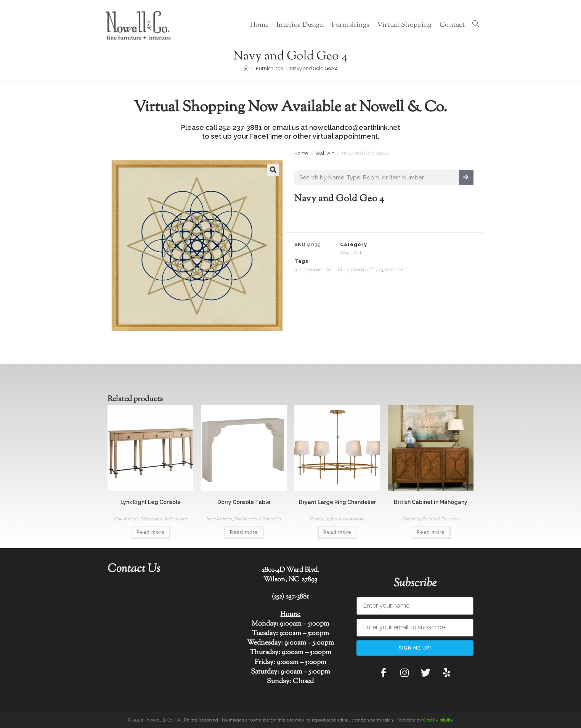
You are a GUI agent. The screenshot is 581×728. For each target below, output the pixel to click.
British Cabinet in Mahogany (431, 502)
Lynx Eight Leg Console (151, 502)
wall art (395, 270)
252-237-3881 (240, 127)
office (375, 270)
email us (286, 127)
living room (349, 270)
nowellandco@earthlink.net (355, 127)
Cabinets (411, 519)
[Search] (466, 178)
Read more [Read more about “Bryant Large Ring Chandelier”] (337, 532)
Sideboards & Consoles (164, 519)
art (298, 270)
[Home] (246, 68)
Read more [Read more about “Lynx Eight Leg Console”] (151, 532)
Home (301, 153)
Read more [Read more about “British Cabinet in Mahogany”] (431, 532)
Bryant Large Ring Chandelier (337, 502)
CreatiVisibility (438, 720)
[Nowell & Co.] (166, 640)
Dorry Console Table (244, 502)
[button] (273, 170)
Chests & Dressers (441, 519)
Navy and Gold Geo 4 (314, 68)
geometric (318, 270)
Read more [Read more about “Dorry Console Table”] (244, 532)
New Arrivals (126, 519)
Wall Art (325, 153)
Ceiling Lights (323, 519)
